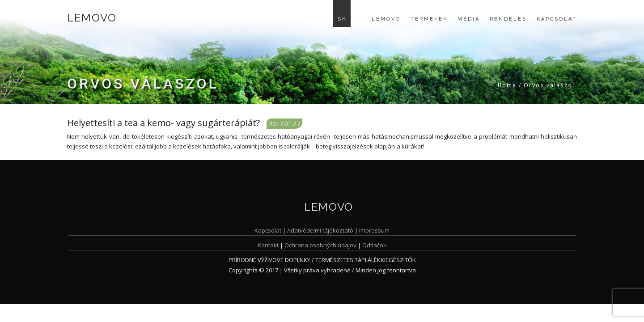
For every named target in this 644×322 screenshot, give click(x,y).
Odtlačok (374, 245)
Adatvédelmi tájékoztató (320, 230)
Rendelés (508, 19)
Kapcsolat (557, 19)
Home (507, 85)
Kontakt (268, 245)
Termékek (429, 19)
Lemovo (92, 18)
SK (342, 19)
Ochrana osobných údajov (320, 245)
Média (469, 19)
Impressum (374, 230)
